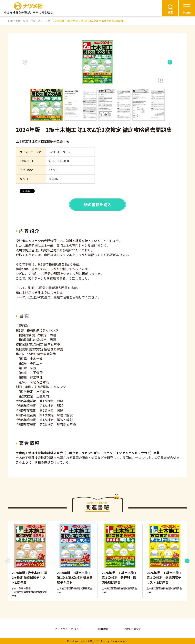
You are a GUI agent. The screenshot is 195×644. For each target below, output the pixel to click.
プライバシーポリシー (68, 629)
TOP (10, 21)
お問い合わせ (132, 629)
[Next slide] (170, 62)
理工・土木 (44, 21)
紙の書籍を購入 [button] (97, 204)
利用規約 (103, 629)
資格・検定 (29, 21)
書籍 (18, 21)
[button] (97, 62)
